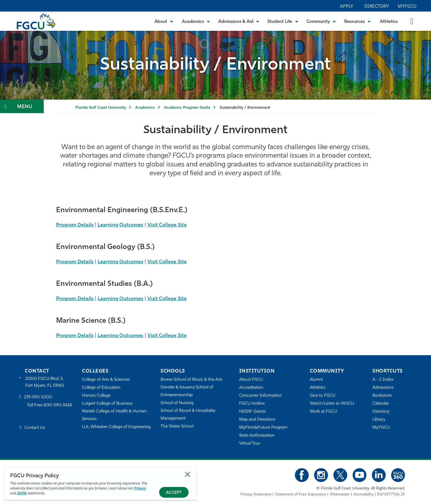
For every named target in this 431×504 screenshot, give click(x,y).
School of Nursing (177, 403)
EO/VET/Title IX (391, 495)
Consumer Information (260, 396)
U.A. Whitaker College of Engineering (116, 427)
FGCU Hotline (252, 404)
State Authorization (257, 436)
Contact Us (35, 428)
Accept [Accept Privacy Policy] (174, 493)
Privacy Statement (256, 495)
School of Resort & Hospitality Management (188, 415)
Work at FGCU (323, 412)
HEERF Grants (252, 412)
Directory (377, 7)
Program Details (75, 225)
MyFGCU (407, 7)
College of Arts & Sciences (106, 380)
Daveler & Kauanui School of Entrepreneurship (187, 391)
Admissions (383, 388)
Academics (145, 108)
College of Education (101, 388)
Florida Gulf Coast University (101, 108)
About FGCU (251, 380)
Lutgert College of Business (107, 404)
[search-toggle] (412, 21)
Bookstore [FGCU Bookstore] (382, 396)
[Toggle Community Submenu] (321, 21)
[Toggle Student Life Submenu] (283, 21)
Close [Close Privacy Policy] (188, 474)
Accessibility (364, 495)
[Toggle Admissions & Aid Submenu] (239, 21)
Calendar (381, 404)
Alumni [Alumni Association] (316, 380)
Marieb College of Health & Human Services (114, 415)
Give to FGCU (323, 396)
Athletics (389, 22)
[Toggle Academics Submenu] (196, 21)
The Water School (177, 427)
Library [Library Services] (379, 420)
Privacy (140, 488)
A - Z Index (383, 380)
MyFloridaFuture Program (263, 428)
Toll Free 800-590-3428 (49, 405)
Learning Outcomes (120, 225)
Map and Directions (257, 420)
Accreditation (251, 388)
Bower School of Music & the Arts (192, 380)
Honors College (96, 396)
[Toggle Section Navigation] (22, 106)
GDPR (22, 493)
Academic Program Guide (187, 108)
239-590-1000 (38, 397)
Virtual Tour (250, 444)
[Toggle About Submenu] (164, 21)
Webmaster (340, 495)
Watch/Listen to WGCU (332, 404)
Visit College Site (167, 225)
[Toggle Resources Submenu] (357, 21)
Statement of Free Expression (301, 495)
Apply (347, 7)
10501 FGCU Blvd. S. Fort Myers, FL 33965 (45, 382)
